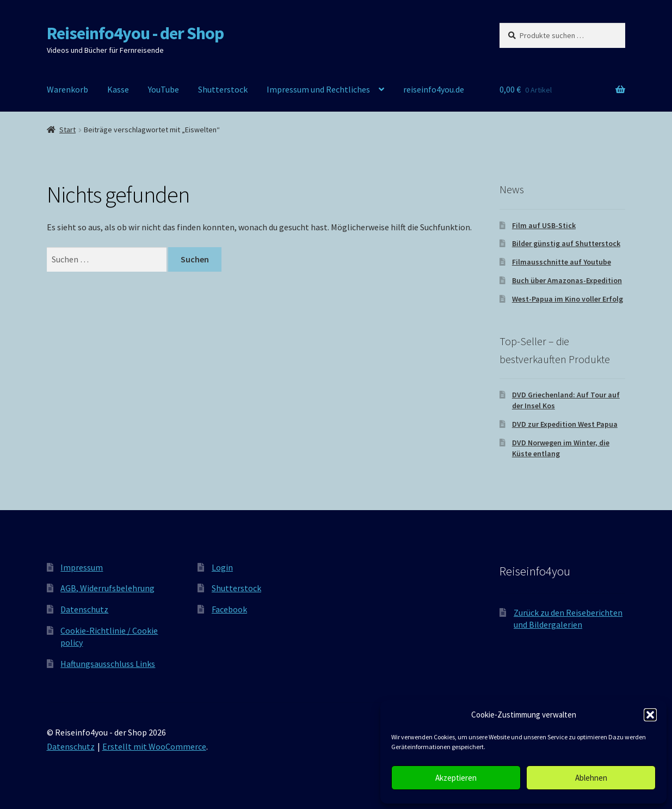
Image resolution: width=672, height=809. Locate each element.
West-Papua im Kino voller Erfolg (568, 299)
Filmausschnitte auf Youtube (562, 262)
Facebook (229, 609)
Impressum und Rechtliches (318, 89)
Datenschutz (84, 609)
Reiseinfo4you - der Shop (135, 33)
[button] (650, 715)
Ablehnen (591, 778)
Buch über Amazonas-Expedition (567, 280)
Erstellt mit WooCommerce (154, 746)
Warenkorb (67, 89)
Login (222, 567)
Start (67, 130)
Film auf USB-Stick (544, 225)
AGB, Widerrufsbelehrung (107, 588)
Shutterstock (223, 89)
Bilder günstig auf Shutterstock (566, 243)
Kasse (118, 89)
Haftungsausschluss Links (108, 664)
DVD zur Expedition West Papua (565, 424)
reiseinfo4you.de (434, 89)
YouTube (164, 89)
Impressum (82, 567)
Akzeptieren (456, 778)
